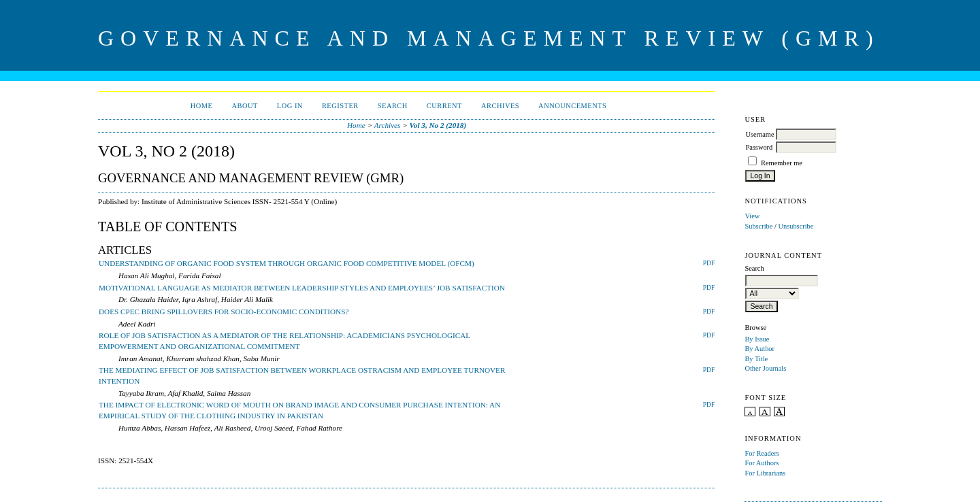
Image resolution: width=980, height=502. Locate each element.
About (244, 106)
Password (759, 147)
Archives (500, 106)
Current (444, 106)
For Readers (762, 453)
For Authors (762, 463)
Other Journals (765, 368)
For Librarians (765, 473)
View (752, 216)
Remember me (782, 163)
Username (759, 134)
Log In (290, 106)
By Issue (757, 339)
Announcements (572, 106)
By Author (759, 349)
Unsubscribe (796, 226)
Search (393, 106)
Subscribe (758, 226)
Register (340, 106)
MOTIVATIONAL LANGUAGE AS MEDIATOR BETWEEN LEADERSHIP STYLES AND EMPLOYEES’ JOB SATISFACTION (302, 288)
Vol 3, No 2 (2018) (438, 125)
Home (202, 106)
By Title (756, 359)
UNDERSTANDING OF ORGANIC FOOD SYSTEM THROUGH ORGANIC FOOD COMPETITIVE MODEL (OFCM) (287, 263)
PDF (709, 263)
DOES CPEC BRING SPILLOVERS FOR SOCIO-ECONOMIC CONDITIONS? (224, 312)
